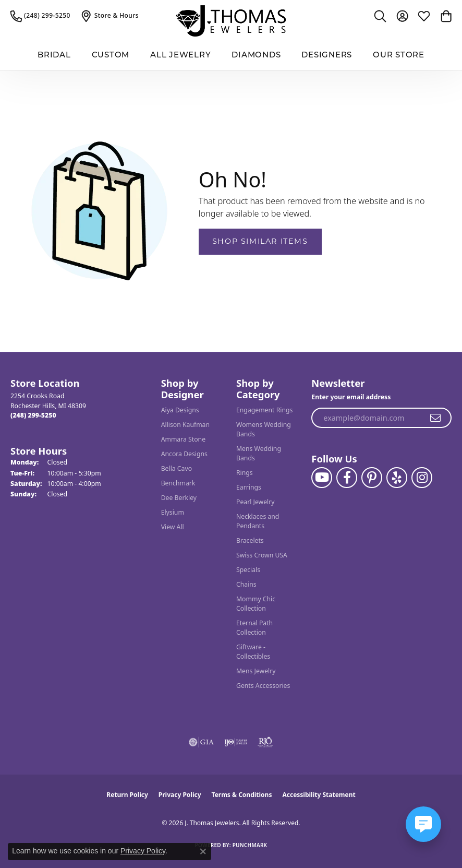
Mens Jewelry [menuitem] (256, 671)
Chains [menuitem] (246, 584)
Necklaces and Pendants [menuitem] (258, 521)
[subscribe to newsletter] (436, 418)
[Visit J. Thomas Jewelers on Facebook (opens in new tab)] (347, 478)
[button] (380, 16)
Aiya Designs (180, 410)
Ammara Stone (183, 439)
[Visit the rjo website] (265, 742)
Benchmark (178, 483)
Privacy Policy (180, 795)
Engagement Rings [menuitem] (264, 410)
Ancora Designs (184, 454)
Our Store (399, 56)
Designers (327, 56)
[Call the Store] (33, 415)
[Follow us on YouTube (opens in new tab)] (322, 478)
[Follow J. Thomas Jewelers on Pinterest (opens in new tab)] (372, 478)
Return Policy (127, 795)
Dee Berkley (179, 498)
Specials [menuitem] (248, 570)
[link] (40, 16)
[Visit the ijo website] (236, 742)
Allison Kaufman (185, 425)
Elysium (173, 512)
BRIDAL (54, 56)
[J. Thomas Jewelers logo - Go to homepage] (231, 21)
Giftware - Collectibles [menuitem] (253, 652)
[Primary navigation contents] (231, 56)
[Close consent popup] (203, 851)
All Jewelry (180, 56)
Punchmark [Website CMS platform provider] (250, 845)
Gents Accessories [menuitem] (263, 686)
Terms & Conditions (242, 795)
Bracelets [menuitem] (250, 540)
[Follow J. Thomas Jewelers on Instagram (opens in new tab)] (422, 478)
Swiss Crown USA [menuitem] (262, 555)
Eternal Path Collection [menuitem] (254, 628)
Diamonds (256, 56)
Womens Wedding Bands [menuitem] (264, 429)
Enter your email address (351, 397)
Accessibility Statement (319, 795)
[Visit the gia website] (201, 742)
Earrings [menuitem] (249, 487)
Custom (111, 56)
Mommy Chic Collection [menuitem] (256, 604)
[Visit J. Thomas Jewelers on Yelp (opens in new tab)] (397, 478)
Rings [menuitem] (245, 473)
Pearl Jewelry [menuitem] (256, 502)
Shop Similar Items (260, 241)
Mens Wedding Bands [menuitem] (259, 453)
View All (173, 527)
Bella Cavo (177, 468)
